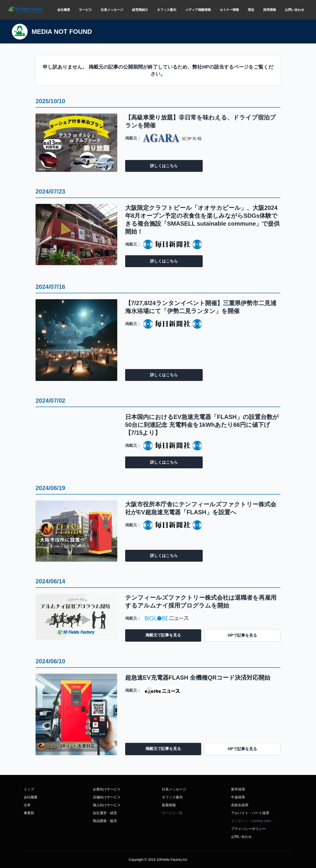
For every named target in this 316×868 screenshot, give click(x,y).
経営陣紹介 (140, 10)
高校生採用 (240, 805)
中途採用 (238, 797)
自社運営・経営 (105, 813)
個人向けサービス (107, 805)
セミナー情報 (229, 10)
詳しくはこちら (164, 166)
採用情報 (270, 10)
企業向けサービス (107, 789)
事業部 (29, 813)
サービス (85, 10)
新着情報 (169, 805)
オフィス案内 (167, 10)
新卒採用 (238, 789)
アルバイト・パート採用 (250, 813)
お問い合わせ (295, 10)
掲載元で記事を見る (163, 635)
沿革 (27, 805)
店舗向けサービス (107, 797)
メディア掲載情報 (198, 10)
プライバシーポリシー (248, 829)
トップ (29, 789)
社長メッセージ (112, 10)
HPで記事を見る (242, 635)
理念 (251, 10)
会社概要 (64, 10)
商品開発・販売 (105, 821)
